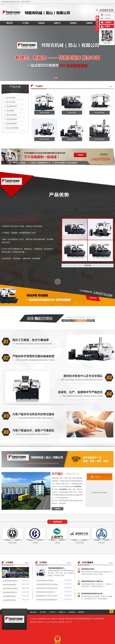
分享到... (108, 26)
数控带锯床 (70, 619)
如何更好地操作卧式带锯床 (45, 580)
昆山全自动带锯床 (12, 128)
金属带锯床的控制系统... (11, 581)
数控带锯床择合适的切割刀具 (46, 592)
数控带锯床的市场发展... (11, 589)
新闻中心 (57, 23)
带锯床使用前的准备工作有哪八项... (92, 581)
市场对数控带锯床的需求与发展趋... (48, 584)
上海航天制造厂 (13, 543)
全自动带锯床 (78, 619)
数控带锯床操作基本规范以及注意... (92, 594)
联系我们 (81, 612)
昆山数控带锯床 (12, 124)
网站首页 (10, 23)
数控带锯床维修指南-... (10, 585)
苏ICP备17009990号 (37, 622)
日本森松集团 (80, 543)
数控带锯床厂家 (89, 619)
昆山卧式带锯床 (12, 119)
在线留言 (89, 23)
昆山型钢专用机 (12, 106)
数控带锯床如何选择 (88, 569)
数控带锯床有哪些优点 (10, 592)
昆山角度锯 (10, 111)
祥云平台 (54, 622)
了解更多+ (58, 509)
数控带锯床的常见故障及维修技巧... (48, 600)
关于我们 (26, 23)
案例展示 (73, 23)
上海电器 (57, 543)
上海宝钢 (35, 543)
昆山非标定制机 (12, 115)
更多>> (111, 86)
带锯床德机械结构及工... (57, 568)
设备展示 (42, 23)
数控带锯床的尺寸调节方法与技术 (47, 596)
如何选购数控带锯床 (9, 596)
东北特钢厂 (102, 543)
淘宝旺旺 (106, 18)
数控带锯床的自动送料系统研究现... (48, 588)
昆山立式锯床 (11, 102)
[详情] (62, 575)
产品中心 (53, 612)
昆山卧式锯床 (11, 98)
